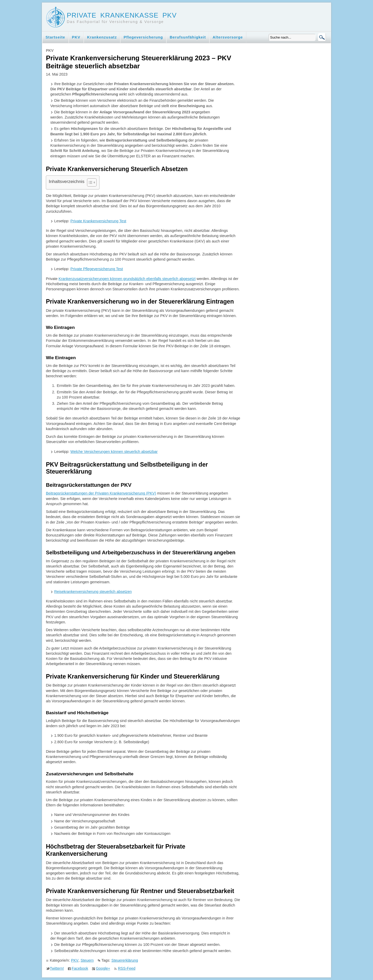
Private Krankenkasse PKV (122, 15)
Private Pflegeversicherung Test (97, 269)
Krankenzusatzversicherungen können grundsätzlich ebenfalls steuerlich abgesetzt (127, 279)
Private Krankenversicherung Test (98, 221)
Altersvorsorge (228, 37)
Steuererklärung (125, 960)
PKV (76, 37)
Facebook (80, 968)
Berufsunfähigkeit (188, 37)
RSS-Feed (127, 968)
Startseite (55, 37)
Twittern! (57, 968)
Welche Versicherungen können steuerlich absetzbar (114, 452)
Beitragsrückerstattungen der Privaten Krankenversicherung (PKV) (101, 493)
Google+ (103, 968)
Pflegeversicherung (143, 37)
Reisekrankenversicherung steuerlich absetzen (93, 592)
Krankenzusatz (102, 37)
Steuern (87, 960)
